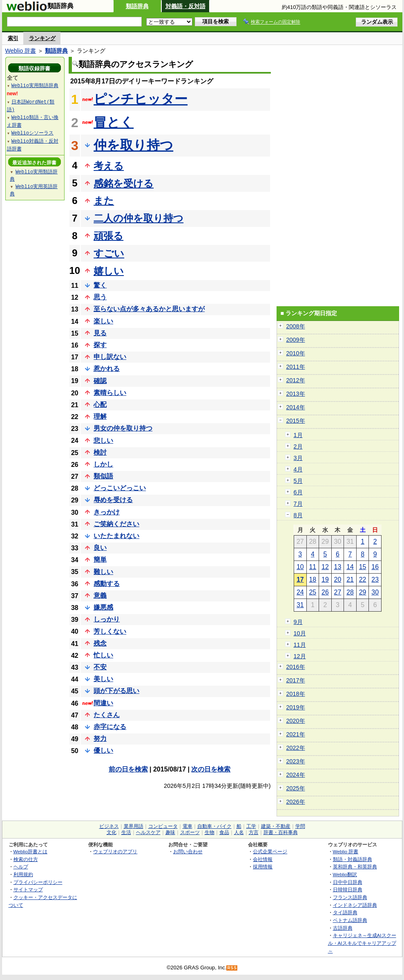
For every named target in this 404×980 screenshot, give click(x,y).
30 (375, 592)
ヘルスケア (148, 832)
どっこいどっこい (120, 488)
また (104, 201)
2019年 (296, 707)
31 (300, 605)
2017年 (296, 680)
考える (109, 166)
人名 (239, 832)
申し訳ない (110, 357)
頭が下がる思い (116, 691)
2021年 (296, 734)
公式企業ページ (270, 851)
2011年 (296, 367)
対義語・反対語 (185, 6)
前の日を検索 (128, 769)
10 (300, 567)
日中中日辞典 (348, 882)
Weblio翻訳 (345, 874)
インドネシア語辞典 (355, 905)
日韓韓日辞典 (348, 889)
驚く (100, 285)
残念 (100, 643)
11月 (300, 645)
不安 (100, 667)
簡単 (100, 560)
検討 (100, 452)
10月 (300, 633)
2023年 (296, 761)
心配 (100, 405)
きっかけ (107, 512)
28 (350, 592)
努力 (100, 739)
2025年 (296, 788)
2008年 (296, 326)
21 (350, 580)
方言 (254, 832)
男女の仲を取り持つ (123, 428)
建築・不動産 (276, 826)
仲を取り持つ (133, 145)
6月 (298, 492)
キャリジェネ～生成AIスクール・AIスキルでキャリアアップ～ (362, 943)
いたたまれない (116, 536)
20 (338, 580)
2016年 (296, 667)
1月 (298, 435)
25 (312, 592)
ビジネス (109, 826)
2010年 (296, 353)
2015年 (296, 421)
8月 (298, 515)
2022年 (296, 748)
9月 (298, 622)
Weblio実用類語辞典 (35, 85)
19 (325, 580)
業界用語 (134, 826)
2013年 (296, 394)
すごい (109, 253)
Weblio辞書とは (30, 851)
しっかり (107, 619)
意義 (100, 595)
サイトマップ (28, 889)
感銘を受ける (124, 183)
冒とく (114, 122)
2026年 (296, 802)
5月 (298, 481)
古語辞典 (343, 928)
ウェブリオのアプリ (115, 851)
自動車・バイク (214, 826)
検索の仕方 (26, 859)
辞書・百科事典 (281, 832)
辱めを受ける (113, 500)
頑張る (108, 236)
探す (100, 345)
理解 (100, 416)
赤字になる (110, 727)
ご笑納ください (116, 524)
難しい (103, 572)
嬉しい (109, 271)
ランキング (42, 38)
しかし (103, 464)
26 (325, 592)
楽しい (103, 321)
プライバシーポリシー (38, 882)
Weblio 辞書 (21, 51)
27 (338, 592)
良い (100, 548)
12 (325, 567)
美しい (103, 679)
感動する (107, 584)
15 (363, 567)
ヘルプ (21, 867)
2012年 (296, 380)
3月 (298, 458)
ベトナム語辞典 (350, 920)
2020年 (296, 721)
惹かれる (107, 369)
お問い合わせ (188, 851)
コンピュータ (163, 826)
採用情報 (263, 867)
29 (363, 592)
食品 (224, 832)
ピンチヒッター (141, 99)
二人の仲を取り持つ (138, 218)
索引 (13, 38)
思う (100, 297)
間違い (103, 703)
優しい (103, 750)
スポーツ (190, 832)
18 (312, 580)
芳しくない (110, 631)
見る (100, 333)
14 (350, 567)
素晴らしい (110, 393)
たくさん (107, 715)
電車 (187, 826)
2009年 (296, 340)
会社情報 (263, 859)
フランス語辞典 (350, 897)
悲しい (103, 441)
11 (312, 567)
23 (375, 580)
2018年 (296, 694)
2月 (298, 446)
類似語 (103, 476)
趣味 (170, 832)
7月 (298, 504)
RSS (232, 968)
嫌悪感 (103, 607)
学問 (300, 826)
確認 (100, 381)
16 (375, 567)
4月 (298, 469)
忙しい (103, 655)
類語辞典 (137, 6)
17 (300, 580)
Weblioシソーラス (32, 133)
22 (363, 580)
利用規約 (23, 874)
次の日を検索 (211, 769)
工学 (251, 826)
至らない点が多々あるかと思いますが (149, 309)
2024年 (296, 775)
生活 (126, 832)
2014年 (296, 407)
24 (300, 592)
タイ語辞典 (345, 912)
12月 (300, 656)
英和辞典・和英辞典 (355, 867)
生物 (210, 832)
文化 (112, 832)
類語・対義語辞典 (353, 859)
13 (338, 567)
